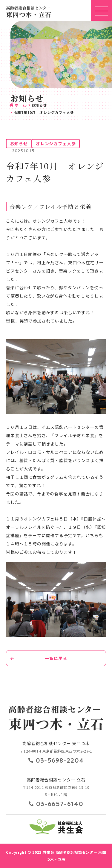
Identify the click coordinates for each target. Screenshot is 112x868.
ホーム (21, 105)
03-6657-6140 (60, 804)
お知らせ (39, 105)
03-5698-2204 (60, 760)
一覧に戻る (56, 658)
